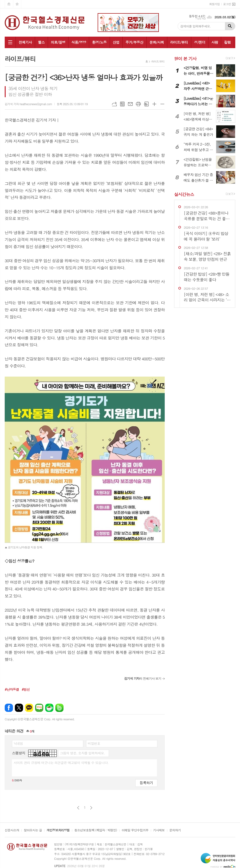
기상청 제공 (201, 19)
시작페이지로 (9, 4)
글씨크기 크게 (154, 104)
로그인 (227, 4)
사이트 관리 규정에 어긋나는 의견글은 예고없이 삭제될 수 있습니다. (61, 763)
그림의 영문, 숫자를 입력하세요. (82, 753)
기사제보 (159, 830)
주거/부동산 (134, 42)
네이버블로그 (39, 708)
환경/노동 (99, 42)
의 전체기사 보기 (143, 678)
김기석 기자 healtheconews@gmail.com (28, 104)
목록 (122, 104)
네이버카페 (49, 708)
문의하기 (175, 830)
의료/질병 (58, 42)
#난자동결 (12, 689)
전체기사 (25, 42)
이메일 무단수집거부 (135, 830)
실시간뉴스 (184, 194)
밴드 (59, 708)
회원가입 (214, 4)
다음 (91, 808)
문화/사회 (157, 42)
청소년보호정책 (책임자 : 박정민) (96, 830)
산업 (116, 42)
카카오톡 (29, 708)
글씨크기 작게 (162, 104)
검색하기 (230, 26)
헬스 (41, 42)
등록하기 (146, 783)
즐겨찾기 (17, 4)
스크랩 (146, 104)
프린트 (138, 104)
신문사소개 (12, 830)
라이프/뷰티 (179, 42)
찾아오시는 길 (33, 830)
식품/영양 (79, 42)
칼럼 (227, 42)
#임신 (26, 689)
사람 (215, 42)
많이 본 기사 (185, 59)
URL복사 (114, 104)
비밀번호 (94, 743)
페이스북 (9, 708)
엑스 (19, 708)
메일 (130, 104)
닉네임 (18, 743)
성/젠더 (200, 42)
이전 (78, 808)
